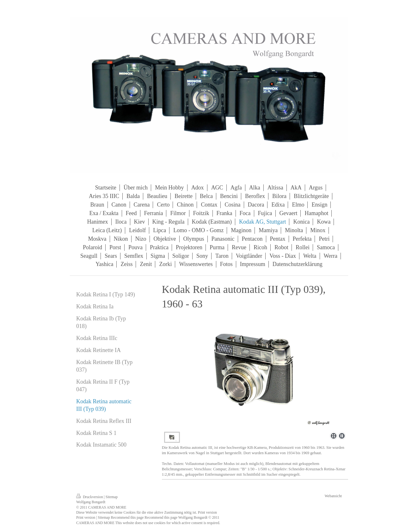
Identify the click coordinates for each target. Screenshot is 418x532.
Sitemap (112, 497)
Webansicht (333, 496)
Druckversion (90, 497)
